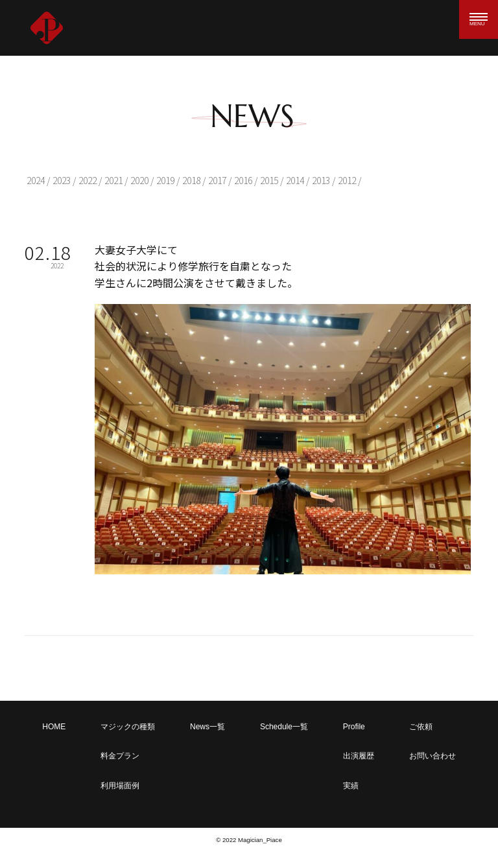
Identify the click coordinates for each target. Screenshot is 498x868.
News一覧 (207, 727)
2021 (113, 180)
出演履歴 (359, 756)
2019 (165, 180)
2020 (139, 180)
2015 (269, 180)
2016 (243, 180)
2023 (62, 180)
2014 (295, 180)
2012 (347, 180)
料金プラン (120, 756)
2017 (217, 180)
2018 (191, 180)
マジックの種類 (128, 727)
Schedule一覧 (284, 727)
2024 (36, 180)
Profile (354, 727)
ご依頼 (421, 727)
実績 (351, 786)
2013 (321, 180)
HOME (54, 727)
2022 (88, 180)
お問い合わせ (433, 756)
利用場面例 (120, 786)
